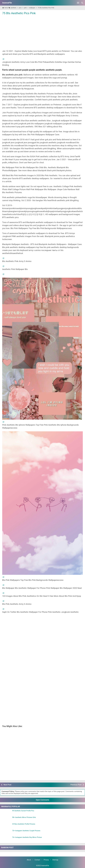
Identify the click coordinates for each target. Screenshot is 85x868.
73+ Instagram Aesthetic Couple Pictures (26, 831)
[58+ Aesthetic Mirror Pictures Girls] (6, 819)
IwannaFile (7, 3)
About (29, 860)
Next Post (7, 785)
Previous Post (76, 785)
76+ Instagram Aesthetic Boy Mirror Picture (27, 837)
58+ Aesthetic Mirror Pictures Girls (24, 817)
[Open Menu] (78, 3)
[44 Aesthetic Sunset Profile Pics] (6, 813)
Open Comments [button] (42, 800)
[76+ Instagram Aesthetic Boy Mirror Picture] (6, 839)
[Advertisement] (42, 32)
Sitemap (55, 860)
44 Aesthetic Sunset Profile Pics (23, 811)
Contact (37, 860)
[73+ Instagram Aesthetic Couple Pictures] (6, 833)
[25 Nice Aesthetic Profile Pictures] (6, 826)
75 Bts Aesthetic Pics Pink (19, 13)
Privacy (46, 860)
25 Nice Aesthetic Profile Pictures (24, 824)
